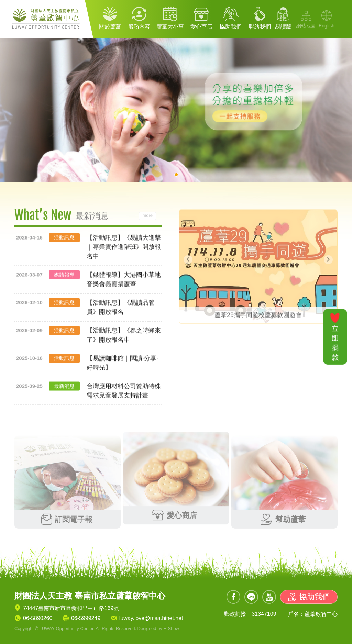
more (147, 218)
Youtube (269, 597)
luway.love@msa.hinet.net (151, 618)
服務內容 (139, 27)
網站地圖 (306, 26)
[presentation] (188, 257)
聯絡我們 (260, 27)
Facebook (233, 597)
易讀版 (283, 27)
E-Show (171, 628)
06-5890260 (38, 618)
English (327, 26)
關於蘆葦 (110, 27)
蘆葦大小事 (170, 27)
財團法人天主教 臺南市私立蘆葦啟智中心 (47, 19)
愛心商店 (201, 27)
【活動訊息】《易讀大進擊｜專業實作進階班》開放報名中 (124, 249)
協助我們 (231, 27)
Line (251, 597)
